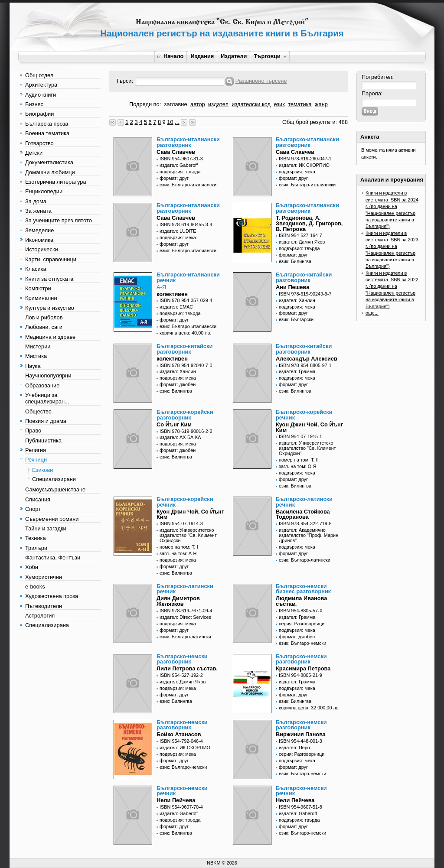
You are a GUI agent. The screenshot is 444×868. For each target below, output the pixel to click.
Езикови (42, 470)
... (177, 122)
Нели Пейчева (176, 800)
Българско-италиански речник (188, 277)
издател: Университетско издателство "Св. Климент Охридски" (307, 448)
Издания (202, 56)
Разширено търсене (261, 81)
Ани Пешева (292, 287)
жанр (321, 104)
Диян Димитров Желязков (178, 601)
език (279, 104)
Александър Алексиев (307, 359)
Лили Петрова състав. (187, 668)
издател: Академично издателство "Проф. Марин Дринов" (309, 535)
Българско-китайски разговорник (304, 277)
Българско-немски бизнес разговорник (303, 589)
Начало (170, 56)
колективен (172, 294)
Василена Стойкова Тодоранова (303, 514)
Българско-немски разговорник (182, 659)
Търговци (270, 56)
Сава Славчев (176, 152)
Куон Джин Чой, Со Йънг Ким (309, 427)
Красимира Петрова (303, 668)
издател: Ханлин (297, 300)
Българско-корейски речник (304, 415)
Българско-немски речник (182, 791)
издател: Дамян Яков (302, 242)
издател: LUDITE (178, 231)
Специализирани (54, 479)
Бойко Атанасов (179, 734)
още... (372, 313)
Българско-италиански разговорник (188, 142)
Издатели (234, 56)
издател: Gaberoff (179, 165)
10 (170, 122)
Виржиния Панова (301, 734)
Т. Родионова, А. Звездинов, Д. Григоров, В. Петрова (309, 223)
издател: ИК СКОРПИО (304, 165)
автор (198, 104)
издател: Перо (294, 748)
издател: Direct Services (185, 617)
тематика (300, 104)
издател (218, 104)
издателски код (251, 104)
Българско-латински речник (304, 502)
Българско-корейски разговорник (185, 415)
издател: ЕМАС (176, 307)
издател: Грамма (297, 371)
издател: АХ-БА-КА (180, 437)
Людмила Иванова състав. (301, 601)
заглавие (176, 104)
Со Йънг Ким (174, 424)
